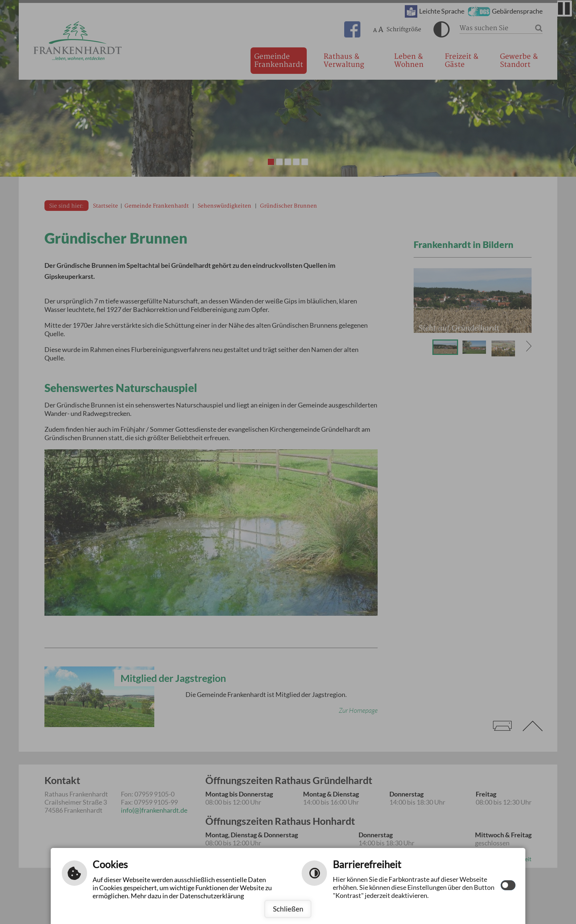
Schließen (288, 909)
